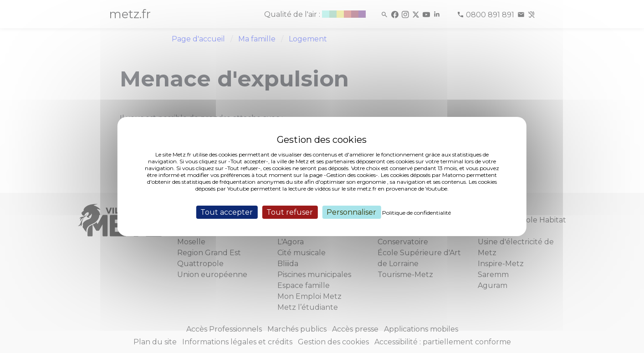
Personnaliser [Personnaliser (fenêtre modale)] (351, 212)
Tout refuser (290, 212)
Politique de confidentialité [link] (417, 213)
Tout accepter (227, 212)
